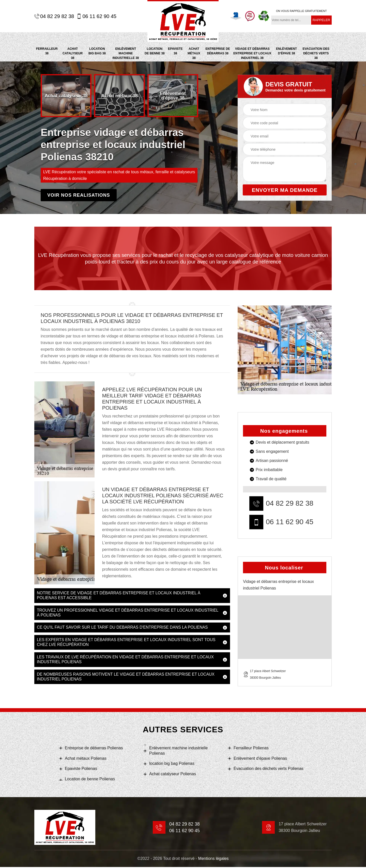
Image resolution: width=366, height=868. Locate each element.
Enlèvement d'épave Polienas (260, 759)
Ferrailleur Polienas (251, 749)
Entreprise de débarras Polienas (94, 749)
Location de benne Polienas (90, 780)
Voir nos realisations (79, 195)
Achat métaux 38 (194, 53)
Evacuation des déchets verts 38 (316, 53)
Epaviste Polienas (81, 770)
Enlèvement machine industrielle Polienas (178, 751)
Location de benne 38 (155, 51)
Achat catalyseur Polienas (173, 775)
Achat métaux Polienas (86, 759)
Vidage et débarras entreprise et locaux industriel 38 (252, 53)
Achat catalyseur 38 (73, 53)
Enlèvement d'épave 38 (286, 51)
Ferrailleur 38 (47, 51)
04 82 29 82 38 (54, 16)
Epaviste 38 (175, 51)
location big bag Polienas (172, 764)
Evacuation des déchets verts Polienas (269, 770)
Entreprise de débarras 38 (218, 51)
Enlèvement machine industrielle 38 (126, 53)
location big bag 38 (97, 51)
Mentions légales (213, 859)
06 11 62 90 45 (96, 16)
